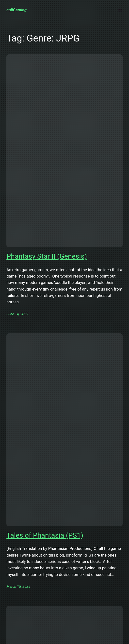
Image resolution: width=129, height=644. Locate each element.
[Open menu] (120, 10)
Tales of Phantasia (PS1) (45, 535)
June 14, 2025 (17, 314)
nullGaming (16, 10)
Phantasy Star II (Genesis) (47, 256)
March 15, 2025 (18, 587)
